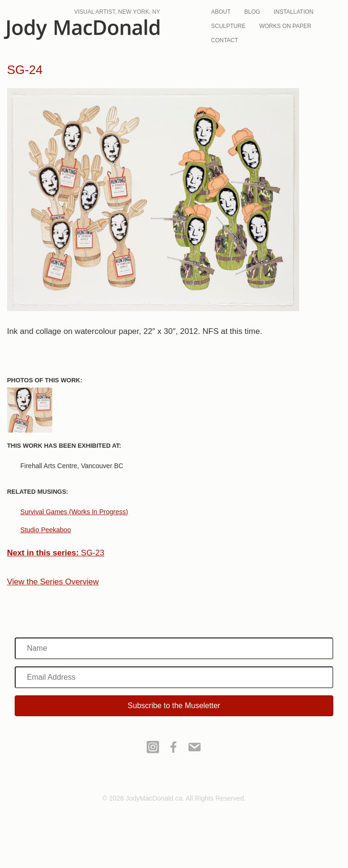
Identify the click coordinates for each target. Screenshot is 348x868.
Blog (252, 12)
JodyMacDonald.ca (82, 30)
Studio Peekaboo (46, 530)
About (221, 12)
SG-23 (56, 553)
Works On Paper (285, 26)
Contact (224, 40)
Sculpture (228, 26)
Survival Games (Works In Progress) (74, 512)
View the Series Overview (53, 582)
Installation (294, 12)
